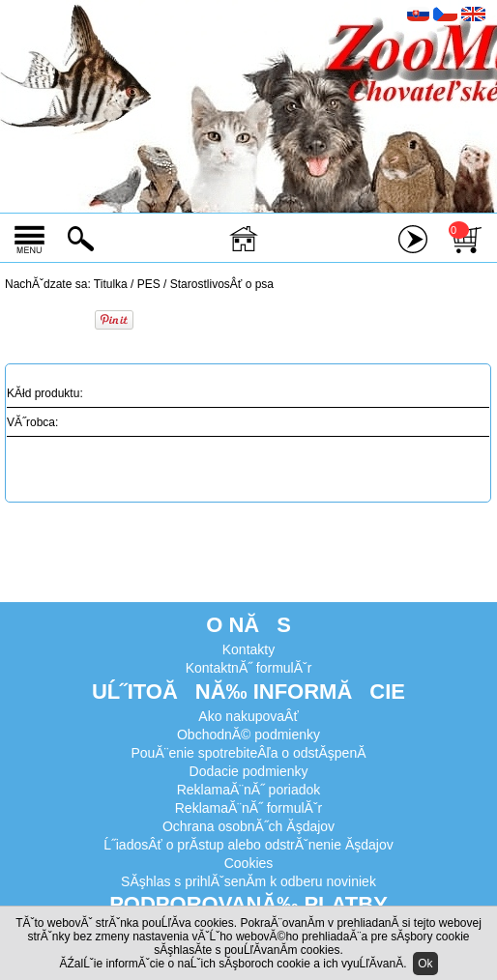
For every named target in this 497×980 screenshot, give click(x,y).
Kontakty (248, 649)
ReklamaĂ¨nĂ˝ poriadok (249, 790)
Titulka (111, 284)
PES (149, 284)
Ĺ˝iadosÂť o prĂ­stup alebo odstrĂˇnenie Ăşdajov (248, 845)
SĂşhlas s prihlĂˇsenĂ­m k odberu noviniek (248, 881)
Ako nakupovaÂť (248, 716)
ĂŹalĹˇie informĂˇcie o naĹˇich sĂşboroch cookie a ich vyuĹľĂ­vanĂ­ (231, 964)
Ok (425, 964)
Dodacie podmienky (249, 771)
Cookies (249, 863)
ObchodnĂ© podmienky (248, 735)
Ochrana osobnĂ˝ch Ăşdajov (248, 826)
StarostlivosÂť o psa (222, 284)
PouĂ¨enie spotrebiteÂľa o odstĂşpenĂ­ (248, 753)
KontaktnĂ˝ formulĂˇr (249, 668)
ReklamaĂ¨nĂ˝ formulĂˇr (248, 808)
